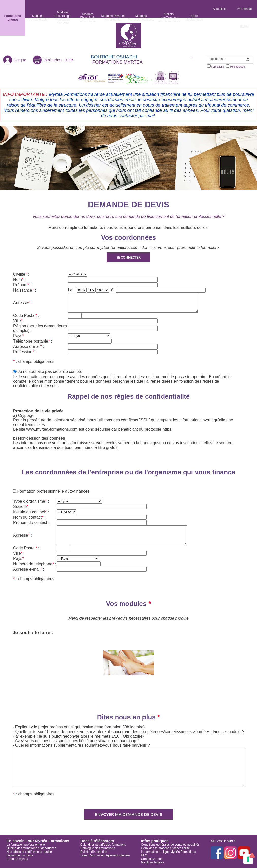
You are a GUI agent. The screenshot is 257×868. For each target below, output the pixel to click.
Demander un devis (20, 855)
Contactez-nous (152, 859)
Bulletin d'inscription (94, 852)
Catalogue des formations (98, 848)
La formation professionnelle (26, 845)
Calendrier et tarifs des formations (103, 845)
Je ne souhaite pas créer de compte (50, 372)
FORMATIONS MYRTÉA (118, 62)
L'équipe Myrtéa (17, 859)
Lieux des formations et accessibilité (166, 848)
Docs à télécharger (97, 841)
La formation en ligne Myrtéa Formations (168, 852)
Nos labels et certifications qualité (29, 852)
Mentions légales (153, 862)
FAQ (144, 855)
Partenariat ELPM (244, 18)
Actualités (219, 9)
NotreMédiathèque (194, 18)
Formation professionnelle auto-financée (53, 491)
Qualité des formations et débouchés (31, 848)
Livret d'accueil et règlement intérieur (105, 855)
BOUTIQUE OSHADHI (114, 57)
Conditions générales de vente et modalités (170, 845)
